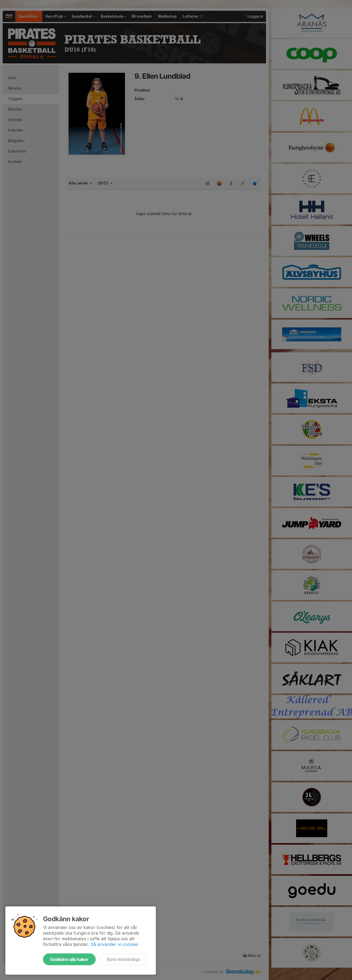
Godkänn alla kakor (69, 959)
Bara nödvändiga (123, 959)
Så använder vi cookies (114, 944)
